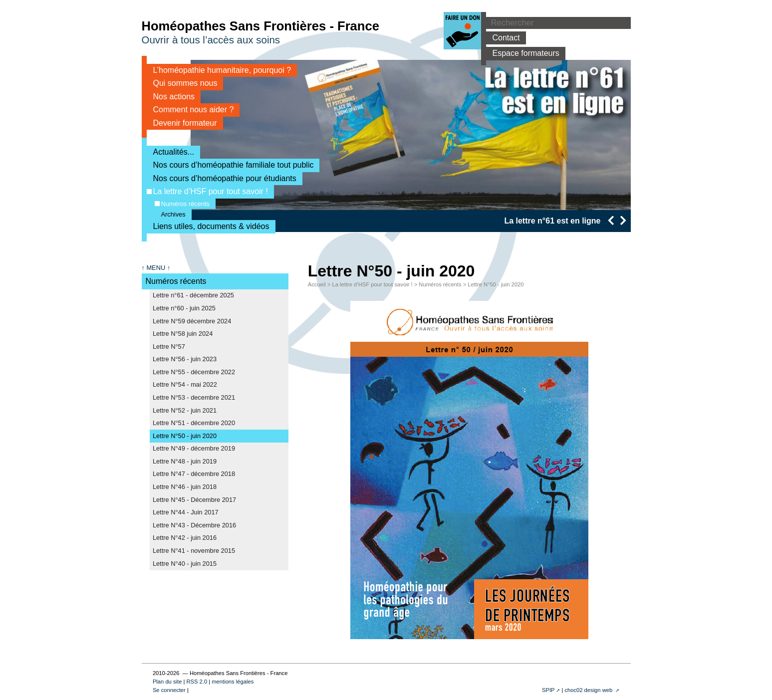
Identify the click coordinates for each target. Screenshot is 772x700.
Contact (503, 38)
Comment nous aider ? (190, 110)
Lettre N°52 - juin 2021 (185, 410)
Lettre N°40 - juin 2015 (185, 564)
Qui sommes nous (182, 83)
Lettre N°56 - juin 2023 (185, 359)
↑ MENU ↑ (156, 268)
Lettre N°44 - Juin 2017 (186, 512)
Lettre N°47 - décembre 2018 (194, 474)
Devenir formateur (182, 123)
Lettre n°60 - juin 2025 (184, 308)
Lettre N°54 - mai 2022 (185, 384)
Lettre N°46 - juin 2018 (185, 487)
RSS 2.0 (197, 682)
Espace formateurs (523, 53)
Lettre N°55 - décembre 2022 (194, 372)
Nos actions (171, 97)
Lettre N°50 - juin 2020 (185, 436)
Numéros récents (182, 204)
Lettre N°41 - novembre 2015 (194, 551)
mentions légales (233, 682)
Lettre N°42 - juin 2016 (185, 538)
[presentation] (611, 220)
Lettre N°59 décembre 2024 (192, 321)
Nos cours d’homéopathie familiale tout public (230, 165)
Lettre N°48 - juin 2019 (185, 461)
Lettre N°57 (169, 347)
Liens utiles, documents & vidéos (208, 226)
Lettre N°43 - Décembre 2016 (194, 525)
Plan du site (167, 682)
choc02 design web (589, 690)
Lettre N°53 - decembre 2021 (194, 397)
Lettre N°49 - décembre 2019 (194, 448)
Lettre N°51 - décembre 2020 (194, 423)
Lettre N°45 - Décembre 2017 (194, 500)
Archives (170, 214)
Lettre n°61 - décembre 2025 (193, 295)
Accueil (317, 284)
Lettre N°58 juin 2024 (183, 334)
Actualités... (171, 152)
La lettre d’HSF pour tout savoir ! (207, 191)
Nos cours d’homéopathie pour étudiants (222, 178)
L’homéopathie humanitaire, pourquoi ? (219, 70)
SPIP (548, 690)
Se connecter (169, 690)
